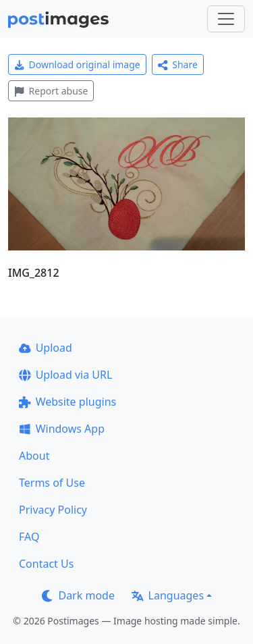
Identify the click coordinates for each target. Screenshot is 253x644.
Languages (168, 595)
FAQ (29, 537)
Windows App (62, 429)
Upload (46, 348)
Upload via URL (65, 375)
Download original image (77, 64)
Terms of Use (52, 483)
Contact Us (46, 564)
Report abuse (51, 91)
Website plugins (67, 402)
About (34, 456)
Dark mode (78, 595)
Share (178, 64)
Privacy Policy (53, 510)
